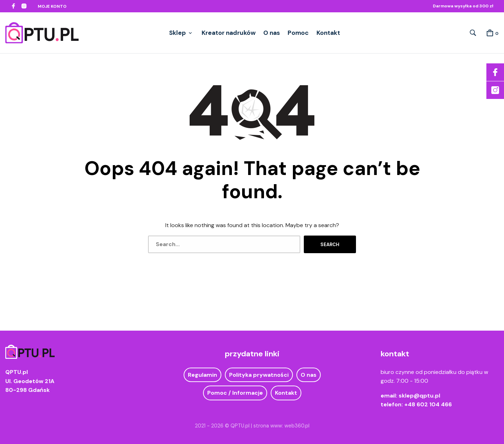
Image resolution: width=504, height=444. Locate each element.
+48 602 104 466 (428, 404)
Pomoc (298, 33)
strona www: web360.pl (281, 426)
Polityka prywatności (259, 375)
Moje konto (52, 6)
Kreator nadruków (229, 33)
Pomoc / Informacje (235, 393)
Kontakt (328, 33)
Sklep (177, 33)
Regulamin (202, 375)
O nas (272, 33)
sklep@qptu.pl (419, 396)
